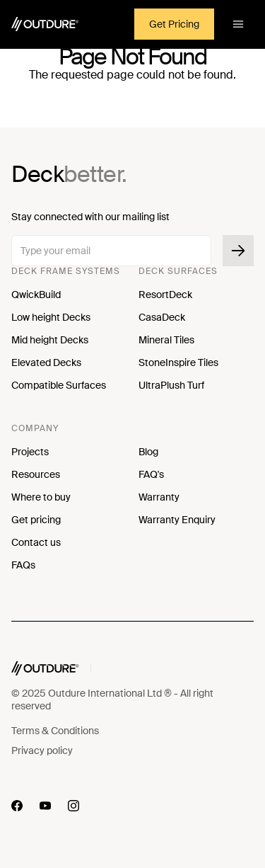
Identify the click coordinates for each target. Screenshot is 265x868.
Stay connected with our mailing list (90, 217)
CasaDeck (162, 317)
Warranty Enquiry (177, 520)
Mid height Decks (50, 340)
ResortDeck (165, 295)
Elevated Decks (46, 362)
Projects (30, 452)
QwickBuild (36, 295)
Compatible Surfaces (59, 385)
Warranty (159, 497)
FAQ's (151, 474)
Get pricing (36, 520)
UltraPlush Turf (171, 385)
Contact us (36, 542)
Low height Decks (51, 317)
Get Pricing (174, 24)
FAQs (23, 565)
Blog (148, 452)
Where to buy (41, 497)
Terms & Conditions (55, 731)
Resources (36, 474)
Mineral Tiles (166, 340)
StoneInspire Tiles (178, 362)
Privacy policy (42, 750)
